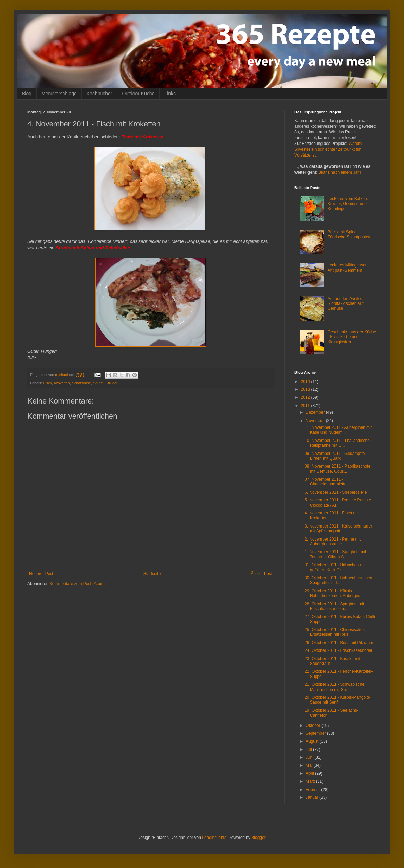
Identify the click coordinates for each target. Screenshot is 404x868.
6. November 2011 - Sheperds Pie (336, 492)
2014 (306, 382)
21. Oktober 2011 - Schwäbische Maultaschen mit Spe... (334, 687)
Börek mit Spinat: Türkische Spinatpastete (350, 234)
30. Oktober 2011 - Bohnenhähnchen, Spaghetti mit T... (339, 580)
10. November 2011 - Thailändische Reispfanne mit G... (337, 443)
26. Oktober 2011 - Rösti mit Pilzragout (340, 643)
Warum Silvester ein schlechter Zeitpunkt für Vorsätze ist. (328, 149)
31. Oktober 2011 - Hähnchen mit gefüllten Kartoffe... (335, 567)
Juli (309, 749)
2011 (306, 406)
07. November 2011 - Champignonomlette (326, 482)
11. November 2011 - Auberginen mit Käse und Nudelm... (338, 430)
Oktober (314, 726)
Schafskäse (81, 383)
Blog (27, 94)
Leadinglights (214, 838)
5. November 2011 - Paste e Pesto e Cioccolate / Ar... (338, 503)
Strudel (111, 383)
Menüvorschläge (59, 94)
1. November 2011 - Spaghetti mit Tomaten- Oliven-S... (335, 554)
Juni (310, 757)
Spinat (98, 383)
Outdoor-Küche (138, 94)
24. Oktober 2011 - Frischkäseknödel (338, 650)
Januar (313, 797)
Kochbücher (99, 94)
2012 (306, 397)
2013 (306, 389)
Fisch (48, 383)
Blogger (258, 838)
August (313, 741)
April (310, 773)
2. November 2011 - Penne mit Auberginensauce (333, 542)
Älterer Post (261, 574)
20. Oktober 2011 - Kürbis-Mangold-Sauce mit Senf (337, 700)
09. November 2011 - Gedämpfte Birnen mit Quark (335, 456)
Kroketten (62, 383)
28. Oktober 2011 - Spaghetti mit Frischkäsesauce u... (334, 606)
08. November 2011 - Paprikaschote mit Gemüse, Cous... (338, 469)
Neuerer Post (41, 574)
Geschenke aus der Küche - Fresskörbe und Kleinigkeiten (352, 337)
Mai (310, 765)
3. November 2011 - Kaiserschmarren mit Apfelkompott (339, 529)
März (311, 781)
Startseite (152, 574)
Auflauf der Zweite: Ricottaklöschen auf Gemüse (346, 304)
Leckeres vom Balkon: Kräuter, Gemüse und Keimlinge (348, 204)
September (316, 733)
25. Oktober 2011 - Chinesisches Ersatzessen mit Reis (335, 632)
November (316, 421)
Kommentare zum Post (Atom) (77, 584)
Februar (313, 790)
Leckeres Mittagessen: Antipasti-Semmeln (348, 268)
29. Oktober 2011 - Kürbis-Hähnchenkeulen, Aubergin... (334, 593)
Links (170, 94)
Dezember (316, 412)
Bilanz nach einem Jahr (340, 172)
